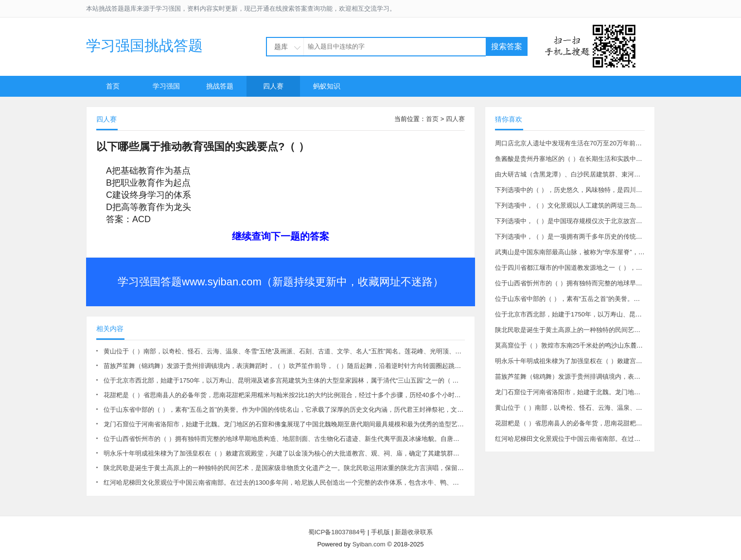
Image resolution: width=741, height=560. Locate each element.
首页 (113, 86)
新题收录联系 (414, 532)
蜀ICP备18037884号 (337, 532)
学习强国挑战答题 (144, 45)
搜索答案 (507, 46)
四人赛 (273, 86)
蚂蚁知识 (327, 86)
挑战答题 (220, 86)
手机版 (380, 532)
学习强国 (166, 86)
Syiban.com (369, 544)
